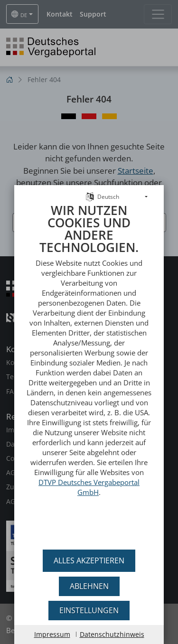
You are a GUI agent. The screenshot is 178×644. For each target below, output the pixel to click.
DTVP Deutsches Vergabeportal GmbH (89, 481)
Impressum (52, 634)
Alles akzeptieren (89, 560)
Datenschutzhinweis (112, 634)
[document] (89, 370)
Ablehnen (89, 586)
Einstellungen (89, 610)
